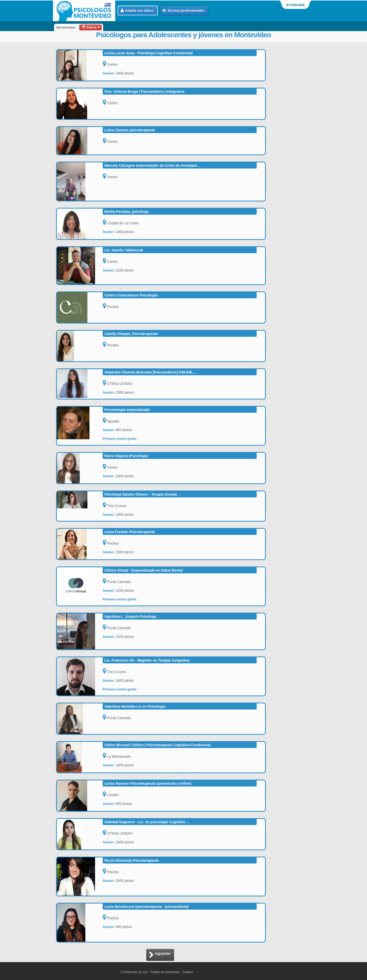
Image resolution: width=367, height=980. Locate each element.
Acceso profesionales (183, 11)
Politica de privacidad (165, 972)
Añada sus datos (137, 11)
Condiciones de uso (134, 972)
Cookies (187, 972)
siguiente (160, 955)
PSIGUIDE (295, 5)
